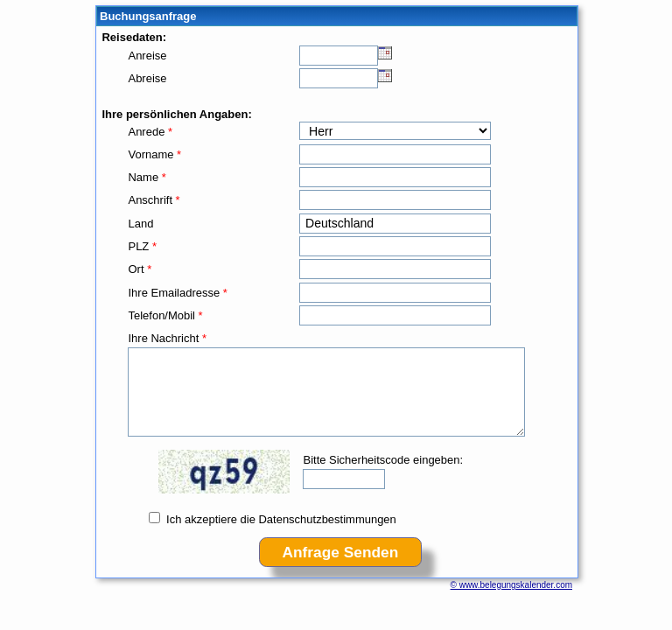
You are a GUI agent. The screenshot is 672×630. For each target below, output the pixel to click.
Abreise (147, 78)
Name (147, 177)
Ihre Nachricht (167, 338)
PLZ (142, 246)
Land (140, 224)
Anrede (150, 132)
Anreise (147, 56)
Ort (140, 269)
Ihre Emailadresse (177, 293)
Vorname (154, 154)
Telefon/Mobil (165, 315)
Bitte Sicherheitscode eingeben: (383, 460)
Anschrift (154, 200)
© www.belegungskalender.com (511, 585)
